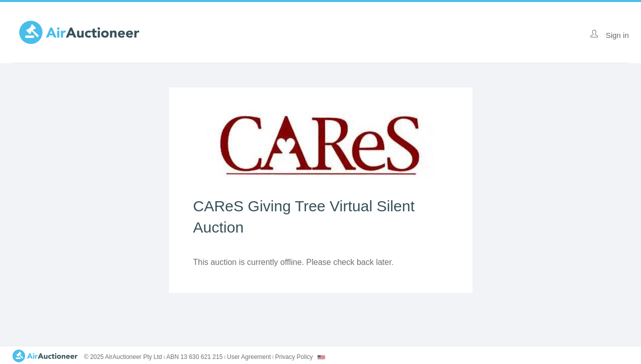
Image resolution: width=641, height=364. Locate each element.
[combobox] (321, 357)
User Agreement (249, 357)
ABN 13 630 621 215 (195, 357)
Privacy (294, 357)
